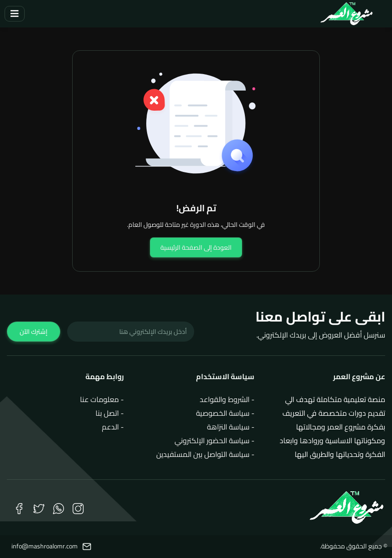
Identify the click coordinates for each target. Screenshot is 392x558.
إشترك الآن (34, 332)
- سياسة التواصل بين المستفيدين (205, 454)
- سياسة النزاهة (231, 427)
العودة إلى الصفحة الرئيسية (196, 247)
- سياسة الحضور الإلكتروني (215, 440)
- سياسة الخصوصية (225, 413)
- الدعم (113, 427)
